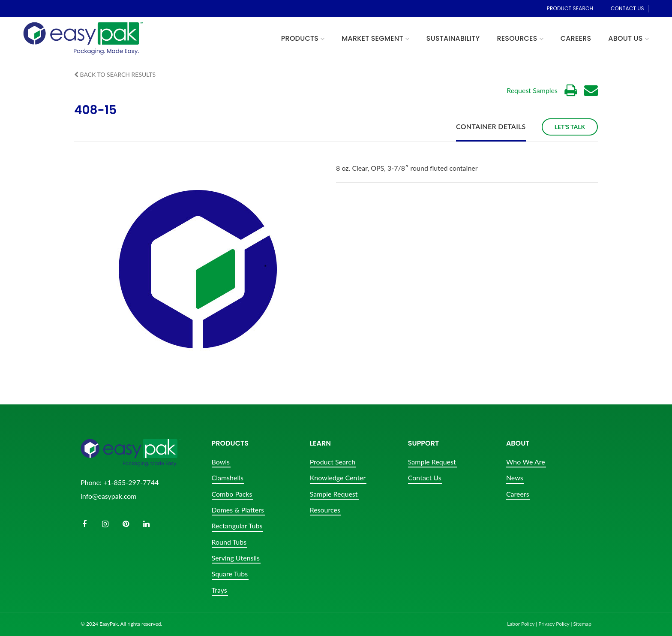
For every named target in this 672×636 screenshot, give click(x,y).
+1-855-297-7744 (131, 482)
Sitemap (582, 624)
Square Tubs (230, 574)
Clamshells (228, 478)
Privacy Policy (554, 624)
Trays (219, 590)
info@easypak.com (108, 496)
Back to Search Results (115, 74)
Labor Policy (521, 624)
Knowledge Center (338, 478)
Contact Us (425, 478)
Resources (325, 510)
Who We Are (526, 462)
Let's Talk (570, 127)
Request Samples (532, 90)
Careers (518, 494)
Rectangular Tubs (237, 526)
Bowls (221, 462)
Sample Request (334, 494)
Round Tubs (229, 542)
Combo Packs (232, 494)
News (515, 478)
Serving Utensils (236, 558)
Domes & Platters (238, 510)
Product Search (333, 462)
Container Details (491, 127)
